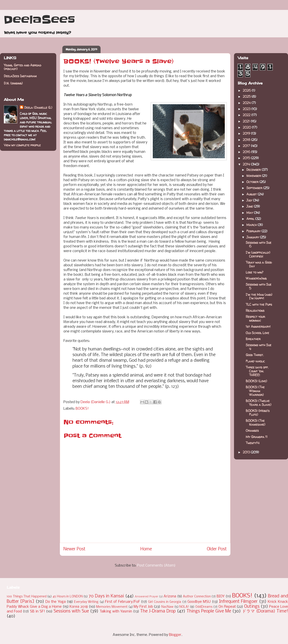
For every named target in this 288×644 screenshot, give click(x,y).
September (255, 188)
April (251, 219)
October (253, 182)
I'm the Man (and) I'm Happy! (259, 296)
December (254, 170)
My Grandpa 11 (257, 437)
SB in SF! (37, 611)
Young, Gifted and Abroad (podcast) (22, 67)
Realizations (255, 311)
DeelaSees (39, 20)
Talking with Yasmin (116, 611)
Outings (252, 607)
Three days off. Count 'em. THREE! (257, 371)
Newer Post (74, 549)
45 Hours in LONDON (68, 597)
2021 (247, 121)
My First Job (143, 607)
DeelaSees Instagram (20, 76)
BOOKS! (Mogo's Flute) (258, 413)
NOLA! (184, 607)
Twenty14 (253, 443)
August (252, 194)
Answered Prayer (146, 597)
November (254, 176)
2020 (247, 127)
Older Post (217, 549)
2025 (247, 96)
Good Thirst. (255, 355)
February (254, 231)
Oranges (252, 430)
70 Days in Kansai (106, 596)
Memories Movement (112, 607)
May (250, 213)
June (250, 206)
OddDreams (204, 607)
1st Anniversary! (258, 327)
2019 (247, 133)
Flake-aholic (255, 361)
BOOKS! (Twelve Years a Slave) (259, 403)
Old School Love (257, 333)
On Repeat (227, 607)
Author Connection (197, 597)
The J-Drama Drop (158, 611)
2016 (247, 152)
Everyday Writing (86, 602)
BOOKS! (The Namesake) (255, 423)
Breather (253, 339)
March (252, 225)
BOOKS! (82, 409)
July (250, 200)
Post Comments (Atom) (156, 566)
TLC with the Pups (259, 304)
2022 (247, 115)
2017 (247, 146)
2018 (247, 140)
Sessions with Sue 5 (259, 286)
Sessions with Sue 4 (259, 347)
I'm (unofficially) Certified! (258, 254)
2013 (247, 452)
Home (146, 549)
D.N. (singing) (13, 83)
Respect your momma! (255, 319)
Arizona (170, 596)
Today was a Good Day (259, 264)
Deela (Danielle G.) (38, 107)
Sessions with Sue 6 (259, 244)
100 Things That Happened (27, 597)
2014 (247, 164)
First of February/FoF (123, 602)
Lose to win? (254, 272)
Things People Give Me (209, 611)
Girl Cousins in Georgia (165, 602)
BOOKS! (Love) (256, 381)
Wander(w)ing (256, 278)
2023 (247, 109)
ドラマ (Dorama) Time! (265, 611)
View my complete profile (22, 145)
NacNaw (167, 607)
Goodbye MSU (199, 602)
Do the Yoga (56, 602)
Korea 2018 (79, 607)
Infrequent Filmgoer (238, 602)
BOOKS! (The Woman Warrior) (255, 391)
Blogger (175, 635)
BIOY (221, 596)
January (253, 237)
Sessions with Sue (71, 611)
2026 (247, 90)
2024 (247, 103)
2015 (247, 158)
